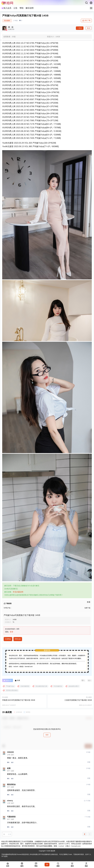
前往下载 (86, 21)
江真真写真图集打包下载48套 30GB (78, 700)
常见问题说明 (18, 592)
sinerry (10, 801)
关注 (80, 28)
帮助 (22, 8)
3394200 (10, 752)
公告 (15, 8)
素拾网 (53, 851)
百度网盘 (8, 639)
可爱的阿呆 (11, 817)
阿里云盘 (18, 639)
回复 (89, 762)
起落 (9, 768)
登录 (12, 632)
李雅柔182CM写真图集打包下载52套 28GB (19, 700)
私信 (88, 28)
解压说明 (30, 8)
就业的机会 (11, 784)
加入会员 (6, 8)
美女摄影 (7, 21)
